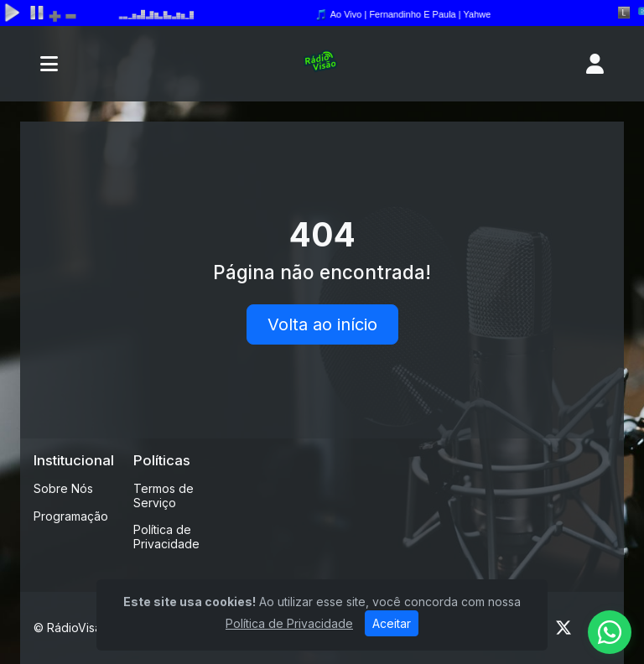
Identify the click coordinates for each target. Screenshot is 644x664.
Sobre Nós (63, 488)
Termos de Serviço (164, 495)
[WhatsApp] (610, 632)
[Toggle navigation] (49, 64)
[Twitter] (563, 628)
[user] (595, 64)
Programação (71, 516)
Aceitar (392, 623)
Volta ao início (322, 324)
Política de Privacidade (166, 537)
